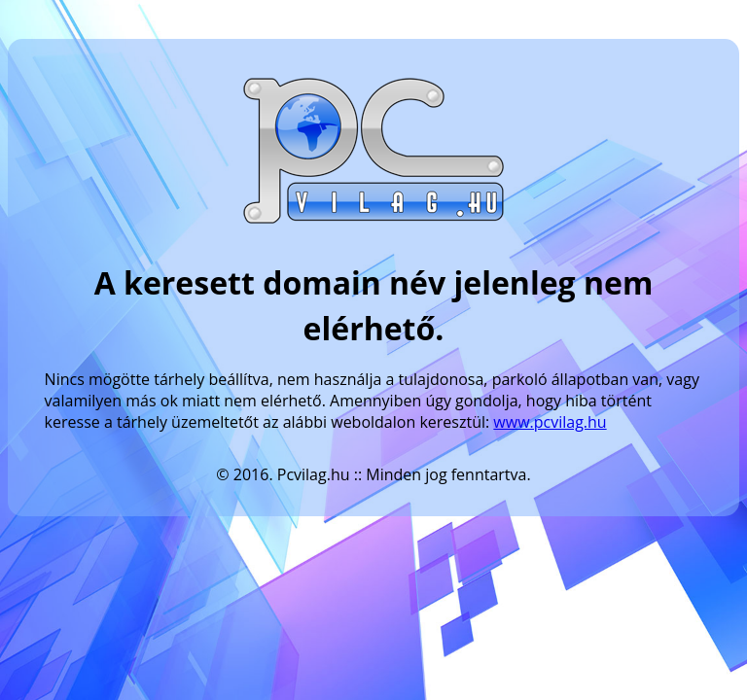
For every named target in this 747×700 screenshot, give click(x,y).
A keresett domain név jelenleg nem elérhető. (374, 305)
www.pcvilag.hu (550, 422)
